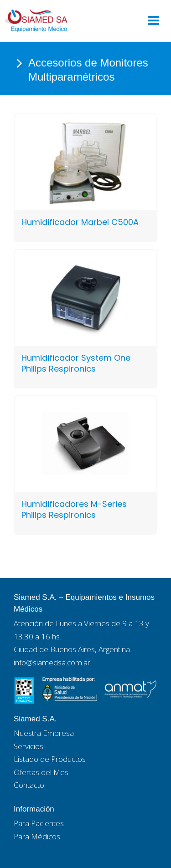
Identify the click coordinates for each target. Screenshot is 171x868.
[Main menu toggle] (154, 21)
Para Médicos (37, 836)
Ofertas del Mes (41, 772)
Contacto (29, 785)
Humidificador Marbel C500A (80, 222)
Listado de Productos (50, 759)
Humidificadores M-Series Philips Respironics (74, 509)
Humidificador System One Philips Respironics (76, 363)
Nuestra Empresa (44, 733)
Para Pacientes (39, 823)
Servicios (28, 746)
